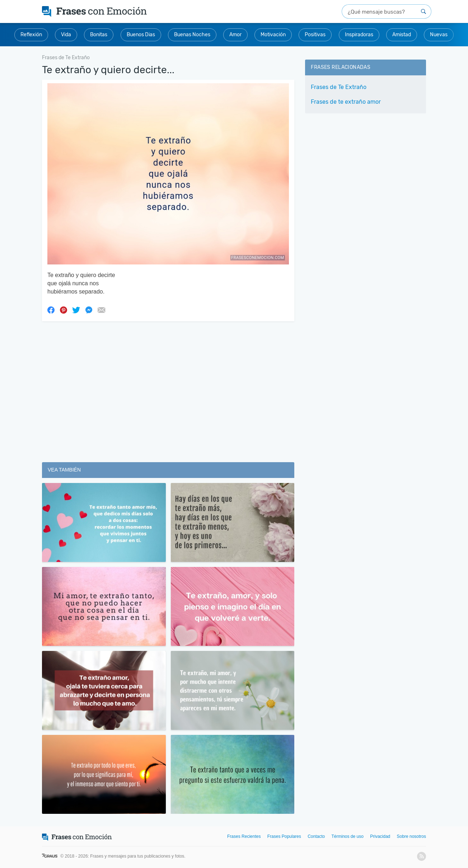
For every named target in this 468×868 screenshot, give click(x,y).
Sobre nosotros (411, 836)
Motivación (273, 35)
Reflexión (31, 35)
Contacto (316, 836)
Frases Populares (284, 836)
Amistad (402, 35)
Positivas (315, 35)
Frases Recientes (244, 836)
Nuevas (439, 35)
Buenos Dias (141, 35)
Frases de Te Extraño (339, 87)
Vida (66, 35)
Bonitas (99, 35)
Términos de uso (348, 836)
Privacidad (380, 836)
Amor (235, 35)
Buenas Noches (192, 35)
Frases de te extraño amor (346, 102)
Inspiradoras (359, 35)
